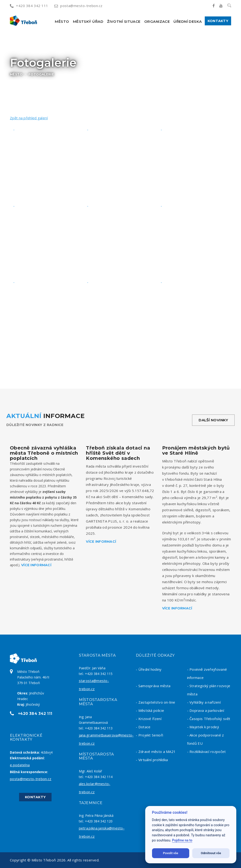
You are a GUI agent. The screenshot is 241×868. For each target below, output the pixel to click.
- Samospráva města (153, 686)
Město (62, 21)
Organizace (157, 21)
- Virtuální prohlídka (152, 760)
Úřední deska (188, 21)
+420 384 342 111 (29, 6)
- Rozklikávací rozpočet (207, 752)
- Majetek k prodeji (203, 727)
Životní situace (124, 21)
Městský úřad (88, 21)
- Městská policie (150, 710)
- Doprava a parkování (206, 710)
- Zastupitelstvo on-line (155, 702)
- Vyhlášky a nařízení (204, 702)
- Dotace (143, 727)
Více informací (36, 565)
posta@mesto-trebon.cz (78, 6)
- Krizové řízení (149, 719)
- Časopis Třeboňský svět (209, 719)
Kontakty (218, 21)
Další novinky (213, 420)
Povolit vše (171, 853)
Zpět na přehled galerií (29, 118)
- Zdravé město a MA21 (156, 752)
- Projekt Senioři (149, 735)
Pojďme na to (182, 840)
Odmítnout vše (211, 853)
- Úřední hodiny (149, 669)
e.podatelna (20, 765)
